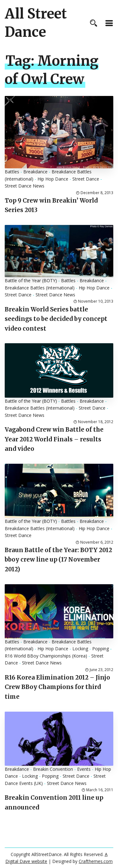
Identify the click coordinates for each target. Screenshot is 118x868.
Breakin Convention (53, 769)
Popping (101, 649)
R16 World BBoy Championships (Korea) (46, 656)
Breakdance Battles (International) (40, 288)
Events (84, 769)
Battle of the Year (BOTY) (31, 280)
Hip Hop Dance (53, 179)
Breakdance (35, 172)
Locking (80, 649)
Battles (12, 172)
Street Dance (86, 179)
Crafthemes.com (96, 861)
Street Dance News (25, 186)
